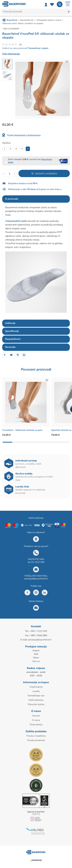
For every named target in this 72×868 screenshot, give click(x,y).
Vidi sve (36, 661)
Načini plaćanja (36, 699)
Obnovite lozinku (36, 703)
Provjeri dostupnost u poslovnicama (24, 135)
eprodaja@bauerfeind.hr (36, 579)
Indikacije (10, 323)
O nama (36, 719)
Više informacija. (11, 54)
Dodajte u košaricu (46, 174)
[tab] (36, 199)
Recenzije (10, 347)
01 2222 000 (38, 562)
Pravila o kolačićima (36, 734)
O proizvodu (12, 199)
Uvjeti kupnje (36, 686)
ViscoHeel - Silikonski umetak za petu (22, 430)
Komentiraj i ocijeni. (38, 48)
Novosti (36, 715)
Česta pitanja (36, 723)
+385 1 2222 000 (38, 631)
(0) (20, 45)
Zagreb (36, 650)
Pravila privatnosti (36, 739)
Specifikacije (12, 331)
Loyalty (36, 690)
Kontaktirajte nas (36, 695)
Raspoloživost (13, 339)
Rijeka (36, 657)
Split (36, 654)
